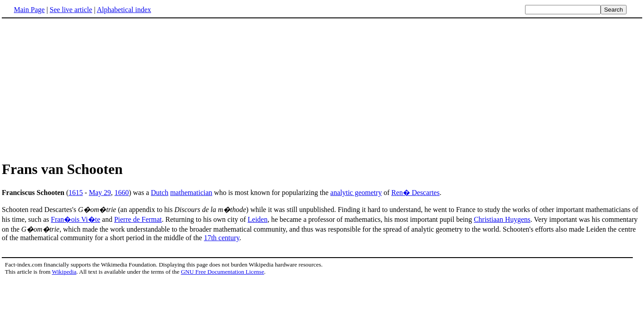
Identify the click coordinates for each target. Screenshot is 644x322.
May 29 (100, 193)
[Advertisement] (77, 89)
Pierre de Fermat (138, 219)
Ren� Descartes (415, 193)
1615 (76, 193)
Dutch (159, 193)
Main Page (29, 10)
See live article (71, 10)
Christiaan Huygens (502, 219)
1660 (122, 193)
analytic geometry (356, 193)
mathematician (191, 193)
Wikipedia (64, 272)
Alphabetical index (124, 10)
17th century (222, 238)
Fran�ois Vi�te (76, 219)
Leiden (258, 219)
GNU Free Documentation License (222, 272)
